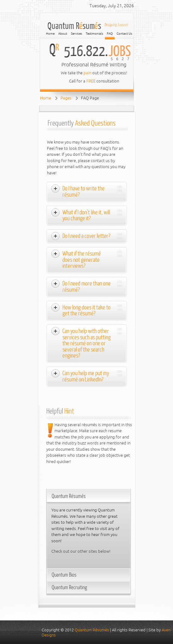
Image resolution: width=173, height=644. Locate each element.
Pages (66, 98)
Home (46, 98)
